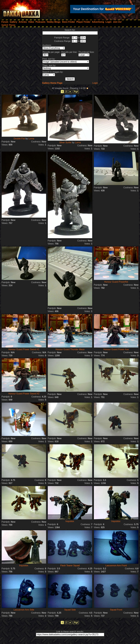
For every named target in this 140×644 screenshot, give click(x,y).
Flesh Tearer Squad (70, 565)
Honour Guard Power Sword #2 (24, 394)
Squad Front (116, 610)
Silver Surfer (65, 142)
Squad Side (70, 610)
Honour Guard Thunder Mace (70, 349)
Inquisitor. (116, 521)
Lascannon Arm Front (116, 565)
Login (95, 83)
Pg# (76, 92)
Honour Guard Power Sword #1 (24, 349)
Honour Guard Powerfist (116, 282)
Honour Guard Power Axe (116, 349)
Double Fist (19, 139)
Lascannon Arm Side (24, 610)
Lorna (31, 139)
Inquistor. (70, 521)
